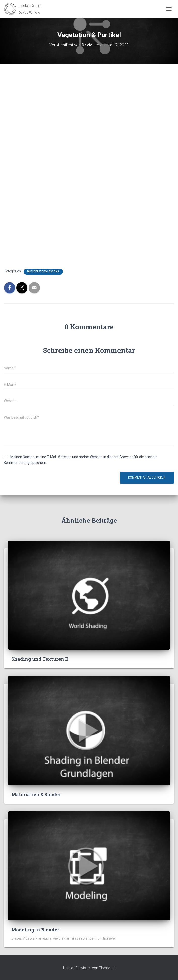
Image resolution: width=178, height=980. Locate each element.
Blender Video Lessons (43, 271)
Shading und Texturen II (40, 659)
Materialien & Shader (36, 794)
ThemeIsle (107, 968)
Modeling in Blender (35, 930)
